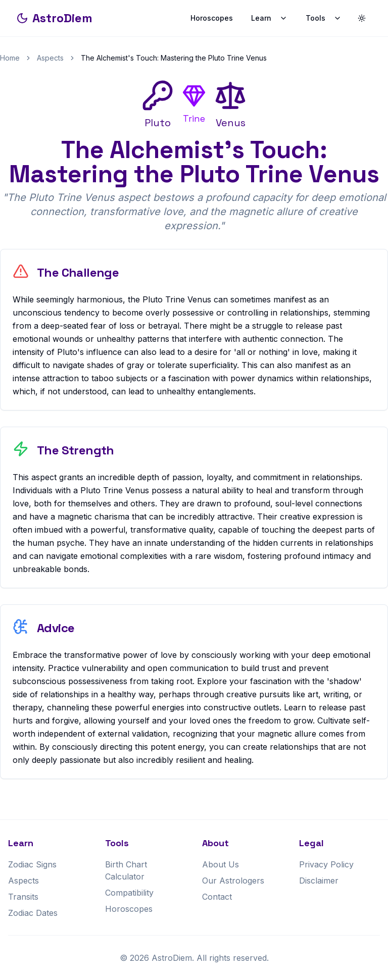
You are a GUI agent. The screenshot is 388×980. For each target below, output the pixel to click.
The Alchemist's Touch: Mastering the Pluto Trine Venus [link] (174, 58)
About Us (221, 864)
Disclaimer (319, 881)
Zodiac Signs (32, 864)
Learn (269, 18)
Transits (23, 897)
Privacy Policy (326, 864)
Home (10, 58)
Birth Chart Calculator (126, 870)
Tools (324, 18)
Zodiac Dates (33, 913)
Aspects (50, 58)
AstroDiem (54, 18)
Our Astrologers (233, 881)
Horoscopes (212, 18)
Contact (217, 897)
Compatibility (129, 893)
